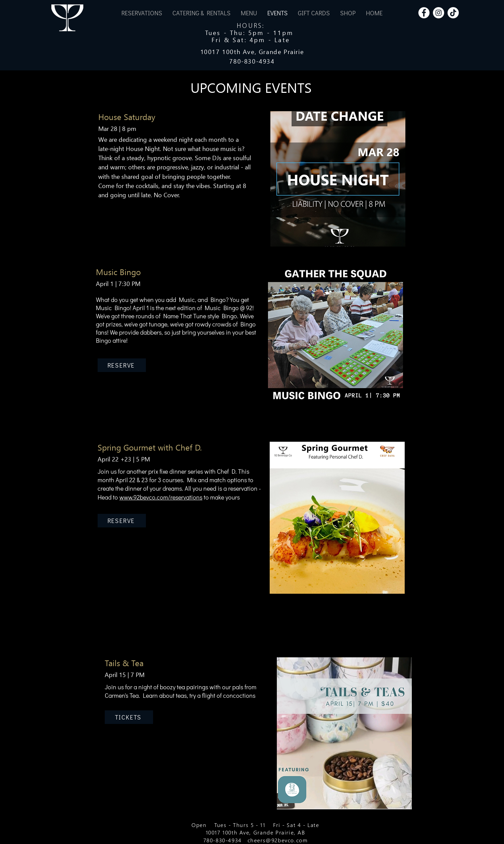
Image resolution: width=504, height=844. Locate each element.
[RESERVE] (122, 365)
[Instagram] (439, 13)
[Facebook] (424, 13)
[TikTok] (453, 13)
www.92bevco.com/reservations (161, 497)
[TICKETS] (129, 717)
